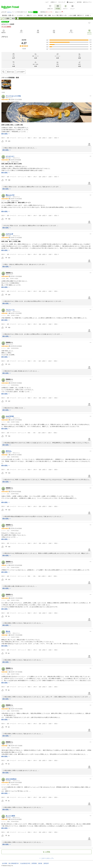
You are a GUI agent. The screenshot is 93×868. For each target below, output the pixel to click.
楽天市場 (79, 2)
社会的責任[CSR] (25, 863)
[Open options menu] (21, 72)
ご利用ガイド (53, 2)
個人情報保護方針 (14, 863)
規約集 (40, 863)
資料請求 (46, 863)
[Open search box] (3, 72)
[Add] (89, 23)
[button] (6, 85)
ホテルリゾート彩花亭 (8, 24)
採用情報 (34, 863)
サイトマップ (62, 2)
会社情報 (5, 863)
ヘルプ (47, 2)
